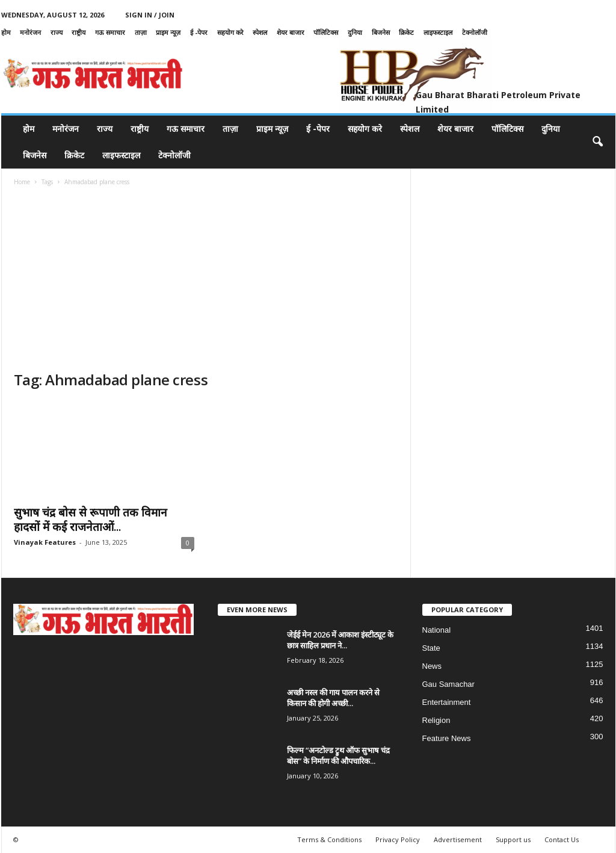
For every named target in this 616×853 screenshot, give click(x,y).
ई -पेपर (199, 32)
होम (6, 32)
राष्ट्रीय (79, 32)
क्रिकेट (406, 32)
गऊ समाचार (110, 32)
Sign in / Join (150, 15)
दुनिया (355, 32)
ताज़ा (141, 32)
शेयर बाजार (291, 32)
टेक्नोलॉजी (475, 32)
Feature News (447, 738)
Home (22, 182)
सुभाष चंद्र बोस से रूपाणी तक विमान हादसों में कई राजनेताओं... (91, 520)
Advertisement (458, 839)
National (437, 630)
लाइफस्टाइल (438, 32)
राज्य (57, 32)
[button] (597, 142)
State (431, 648)
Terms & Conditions (329, 839)
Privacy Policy (398, 839)
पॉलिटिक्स (326, 32)
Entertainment (447, 702)
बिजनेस (381, 32)
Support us (513, 839)
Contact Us (562, 839)
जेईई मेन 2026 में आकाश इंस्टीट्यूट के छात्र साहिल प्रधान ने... (340, 640)
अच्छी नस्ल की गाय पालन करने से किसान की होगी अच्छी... (333, 698)
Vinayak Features (45, 542)
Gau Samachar (448, 684)
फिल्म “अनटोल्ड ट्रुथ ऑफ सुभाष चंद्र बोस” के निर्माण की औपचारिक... (338, 755)
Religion (436, 720)
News (432, 666)
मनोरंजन (30, 32)
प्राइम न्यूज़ (168, 32)
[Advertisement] (206, 280)
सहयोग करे (230, 32)
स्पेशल (260, 32)
